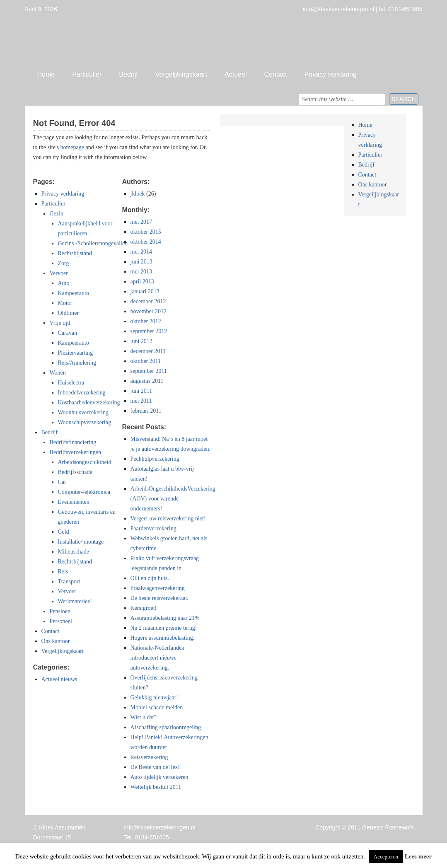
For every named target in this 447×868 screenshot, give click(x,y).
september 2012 (149, 331)
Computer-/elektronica (84, 492)
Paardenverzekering (153, 528)
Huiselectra (71, 383)
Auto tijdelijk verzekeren (159, 777)
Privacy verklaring (331, 74)
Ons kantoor (56, 641)
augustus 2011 (147, 381)
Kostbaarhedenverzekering (89, 403)
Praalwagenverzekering (158, 588)
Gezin (57, 214)
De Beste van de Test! (156, 767)
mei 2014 (141, 252)
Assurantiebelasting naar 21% (165, 618)
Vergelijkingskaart (181, 74)
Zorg (64, 263)
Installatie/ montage (81, 542)
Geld (64, 532)
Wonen (58, 373)
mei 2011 (141, 401)
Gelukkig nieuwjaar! (154, 698)
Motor (65, 303)
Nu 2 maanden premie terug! (164, 628)
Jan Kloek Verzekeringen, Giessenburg (224, 39)
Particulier (87, 74)
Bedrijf (128, 74)
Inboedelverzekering (82, 393)
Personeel (61, 621)
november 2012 (149, 311)
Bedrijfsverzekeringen (75, 452)
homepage (72, 147)
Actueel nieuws (59, 679)
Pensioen (60, 611)
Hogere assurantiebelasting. (163, 638)
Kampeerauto (74, 293)
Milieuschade (74, 552)
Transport (69, 581)
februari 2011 (146, 411)
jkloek (138, 194)
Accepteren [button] (386, 857)
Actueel (236, 74)
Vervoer (59, 273)
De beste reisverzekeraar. (159, 598)
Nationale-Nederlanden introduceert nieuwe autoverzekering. (158, 658)
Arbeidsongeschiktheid (85, 462)
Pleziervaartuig (76, 353)
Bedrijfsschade (75, 472)
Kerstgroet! (144, 608)
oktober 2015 (146, 232)
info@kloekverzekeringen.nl (160, 827)
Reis (63, 572)
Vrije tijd (60, 323)
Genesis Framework (388, 827)
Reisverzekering (149, 757)
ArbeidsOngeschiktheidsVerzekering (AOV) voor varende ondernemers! (173, 499)
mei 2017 (141, 222)
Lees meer (418, 856)
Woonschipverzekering (85, 422)
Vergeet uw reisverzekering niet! (168, 519)
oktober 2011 (146, 361)
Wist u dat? (144, 717)
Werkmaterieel (75, 601)
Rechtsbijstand (75, 253)
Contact (275, 74)
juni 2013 (141, 262)
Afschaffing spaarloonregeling (166, 727)
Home (46, 74)
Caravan (68, 333)
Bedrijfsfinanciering (73, 442)
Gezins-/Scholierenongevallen (93, 243)
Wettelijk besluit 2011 (156, 787)
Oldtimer (69, 313)
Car (62, 482)
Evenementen (74, 502)
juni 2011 (141, 391)
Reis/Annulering (77, 363)
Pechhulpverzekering (155, 459)
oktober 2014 (146, 242)
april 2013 (142, 282)
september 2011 (149, 371)
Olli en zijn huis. (150, 578)
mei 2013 (141, 272)
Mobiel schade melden (157, 707)
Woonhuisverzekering (83, 412)
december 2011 (148, 351)
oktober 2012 (146, 321)
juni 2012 (141, 341)
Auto (64, 283)
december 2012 (148, 301)
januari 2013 (145, 291)
